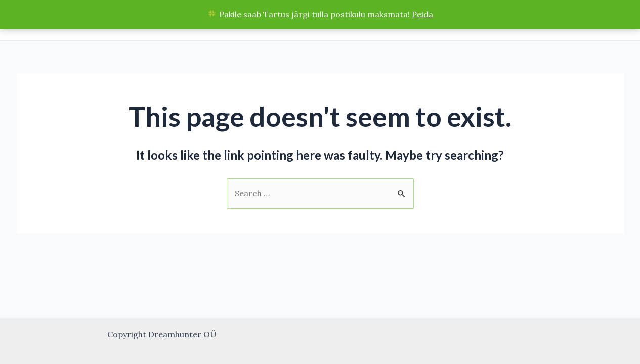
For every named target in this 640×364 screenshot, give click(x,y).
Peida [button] (422, 14)
